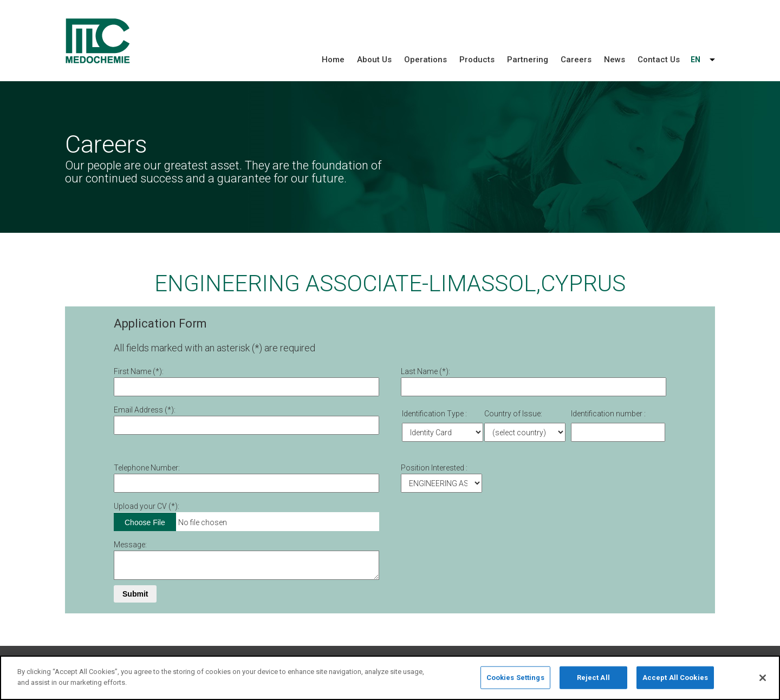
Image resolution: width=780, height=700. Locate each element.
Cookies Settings (515, 682)
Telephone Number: (147, 468)
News (615, 60)
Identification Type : (434, 414)
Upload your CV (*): (147, 506)
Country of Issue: (513, 414)
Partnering (528, 60)
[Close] (763, 682)
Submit (135, 594)
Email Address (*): (145, 410)
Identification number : (608, 414)
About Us (374, 60)
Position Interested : (434, 468)
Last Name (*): (425, 371)
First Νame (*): (139, 371)
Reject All (593, 682)
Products (477, 60)
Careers (576, 60)
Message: (130, 545)
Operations (425, 60)
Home (333, 60)
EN (695, 60)
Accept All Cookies (675, 682)
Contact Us (659, 60)
